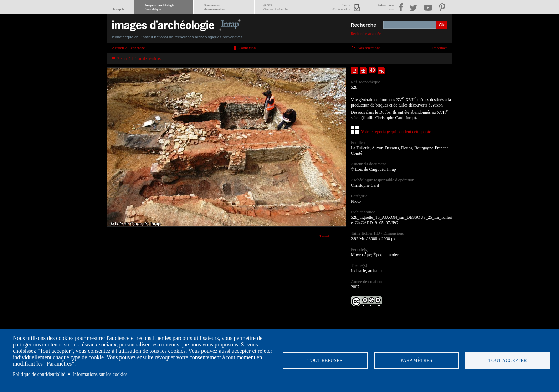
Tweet (324, 236)
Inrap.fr (119, 9)
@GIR (276, 7)
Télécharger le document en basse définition (363, 71)
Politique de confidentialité (39, 374)
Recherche (363, 25)
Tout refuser (325, 360)
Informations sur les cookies (100, 374)
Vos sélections (369, 48)
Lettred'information (341, 7)
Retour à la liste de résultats (139, 58)
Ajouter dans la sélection (354, 71)
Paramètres (417, 360)
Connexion (247, 48)
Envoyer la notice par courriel (381, 71)
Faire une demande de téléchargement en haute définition (372, 71)
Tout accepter (508, 360)
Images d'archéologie (159, 7)
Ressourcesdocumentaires (214, 7)
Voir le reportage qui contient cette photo (396, 132)
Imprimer (440, 48)
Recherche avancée (366, 33)
